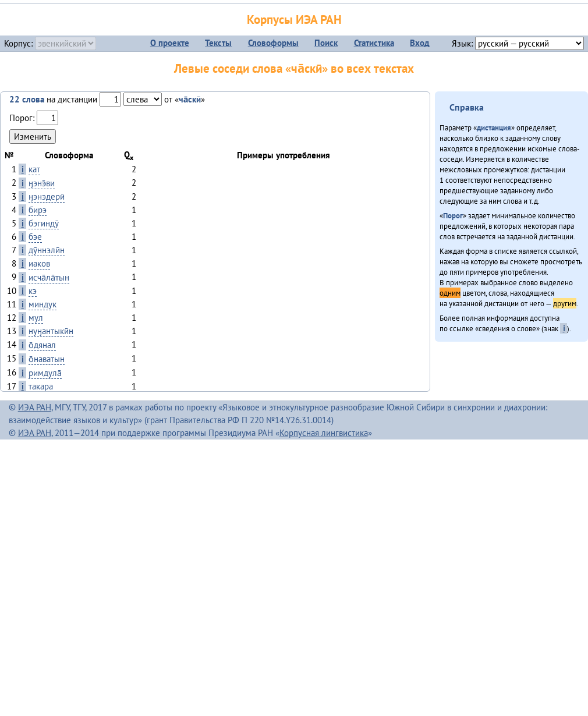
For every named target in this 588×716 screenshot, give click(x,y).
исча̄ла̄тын (49, 277)
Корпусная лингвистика (324, 433)
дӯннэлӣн (47, 250)
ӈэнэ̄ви (42, 183)
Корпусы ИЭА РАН (294, 20)
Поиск (326, 43)
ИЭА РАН (35, 407)
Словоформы (273, 43)
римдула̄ (45, 373)
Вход (420, 43)
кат (34, 169)
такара (41, 386)
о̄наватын (47, 359)
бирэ (38, 210)
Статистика (374, 43)
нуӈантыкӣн (51, 331)
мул (36, 318)
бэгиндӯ (44, 223)
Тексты (218, 43)
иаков (39, 263)
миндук (42, 304)
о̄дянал (42, 345)
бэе (35, 237)
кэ (33, 291)
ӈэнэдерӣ (47, 196)
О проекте (170, 43)
